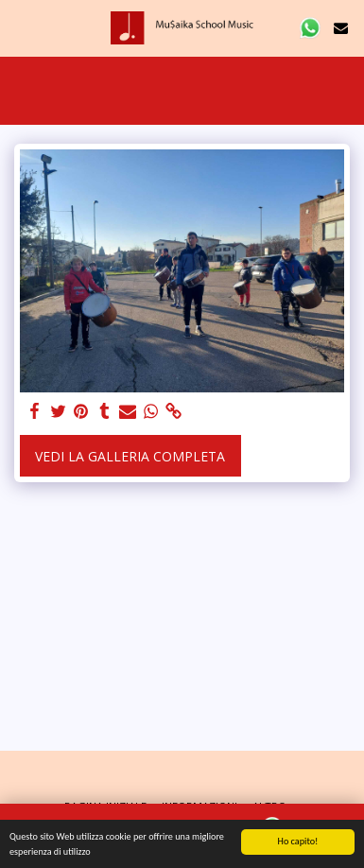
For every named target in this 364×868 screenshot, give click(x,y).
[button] (21, 27)
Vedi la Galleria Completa (130, 456)
